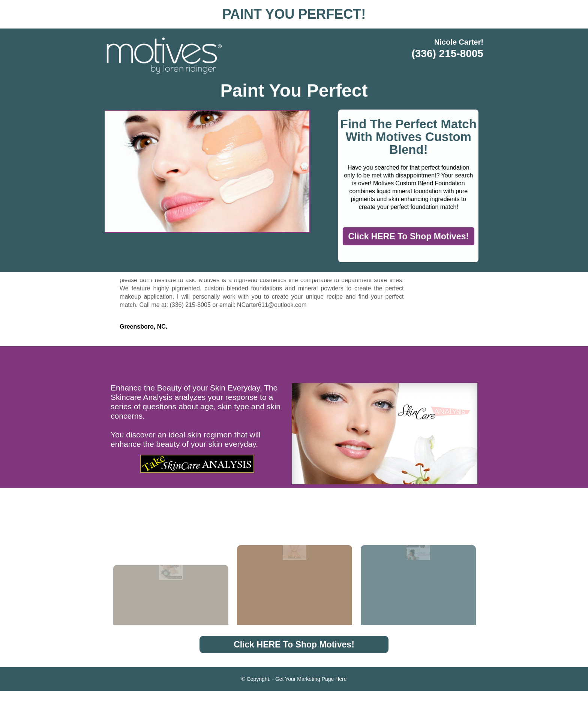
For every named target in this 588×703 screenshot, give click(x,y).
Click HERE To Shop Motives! (422, 241)
